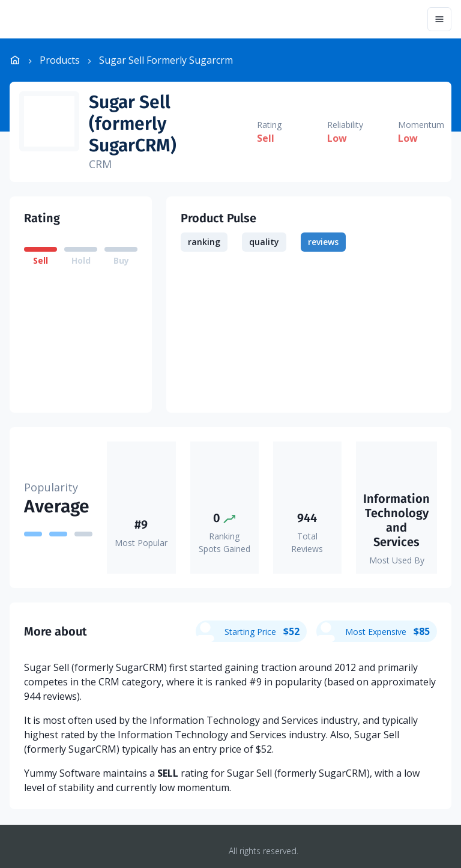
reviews (323, 242)
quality (264, 242)
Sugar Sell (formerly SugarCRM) (133, 124)
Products (60, 60)
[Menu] (439, 19)
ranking (204, 242)
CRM (100, 164)
